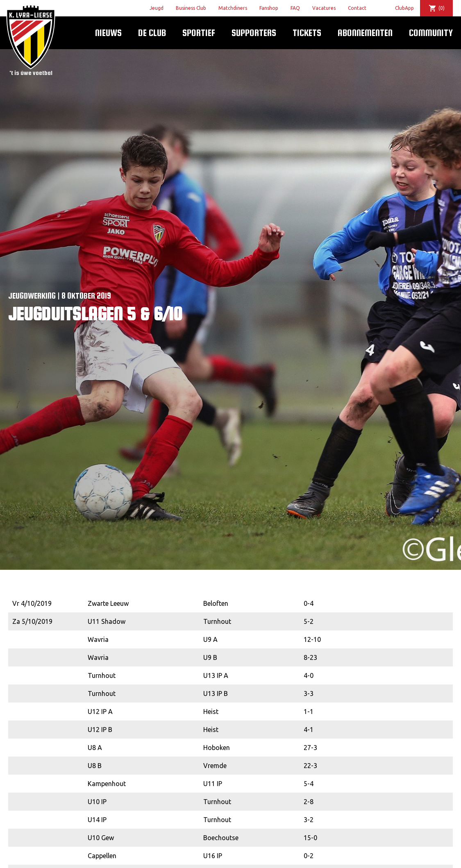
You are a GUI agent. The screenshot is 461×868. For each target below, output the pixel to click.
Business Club (191, 8)
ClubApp (404, 8)
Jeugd (157, 8)
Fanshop (269, 8)
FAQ (295, 8)
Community (431, 33)
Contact (357, 8)
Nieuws (108, 33)
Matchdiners (233, 8)
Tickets (307, 33)
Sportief (199, 33)
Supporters (254, 33)
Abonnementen (365, 33)
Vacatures (324, 8)
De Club (152, 33)
